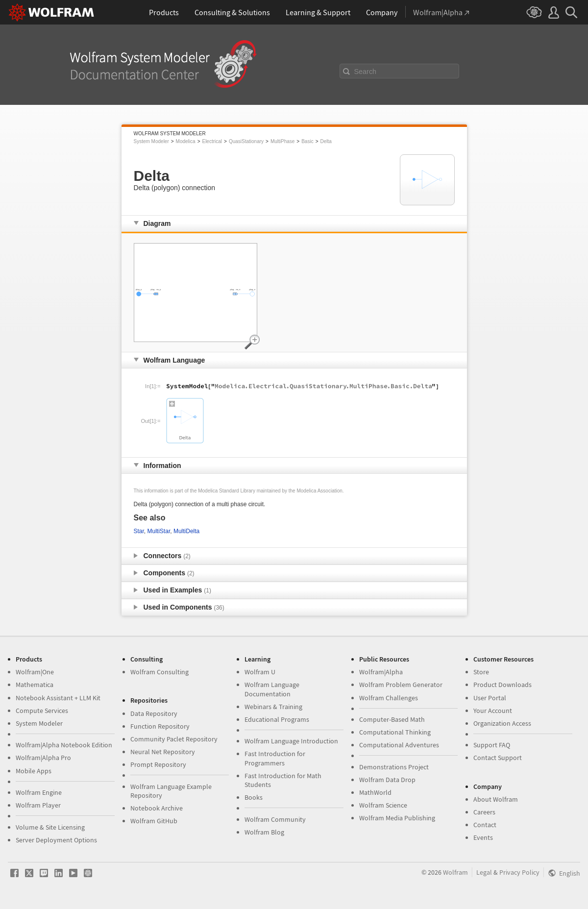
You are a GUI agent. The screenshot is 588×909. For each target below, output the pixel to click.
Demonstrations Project (394, 767)
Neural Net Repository (163, 752)
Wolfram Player (38, 805)
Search (366, 72)
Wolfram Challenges (389, 698)
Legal (484, 872)
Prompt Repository (158, 764)
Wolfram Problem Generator (401, 685)
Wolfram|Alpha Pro (43, 758)
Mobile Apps (34, 771)
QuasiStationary (246, 141)
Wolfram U (260, 672)
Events (483, 837)
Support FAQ (492, 745)
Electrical (212, 141)
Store (481, 672)
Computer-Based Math (392, 719)
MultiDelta (186, 531)
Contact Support (498, 758)
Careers (484, 812)
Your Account (493, 711)
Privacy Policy (519, 872)
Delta (326, 141)
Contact (485, 825)
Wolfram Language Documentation (272, 689)
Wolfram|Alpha (381, 672)
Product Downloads (502, 685)
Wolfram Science (383, 805)
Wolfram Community (275, 819)
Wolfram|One (35, 672)
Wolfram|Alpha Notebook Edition (64, 745)
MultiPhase (282, 141)
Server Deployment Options (56, 840)
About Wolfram (496, 799)
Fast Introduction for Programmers (275, 758)
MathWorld (375, 792)
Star (139, 531)
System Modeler (151, 141)
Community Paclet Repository (174, 739)
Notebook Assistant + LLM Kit (58, 698)
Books (254, 797)
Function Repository (160, 726)
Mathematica (35, 685)
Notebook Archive (157, 808)
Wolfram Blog (264, 832)
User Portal (490, 698)
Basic (307, 141)
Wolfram (455, 872)
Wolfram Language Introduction (291, 741)
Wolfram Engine (39, 792)
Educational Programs (277, 719)
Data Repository (154, 713)
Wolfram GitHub (154, 821)
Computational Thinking (395, 732)
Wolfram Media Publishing (397, 818)
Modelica (186, 141)
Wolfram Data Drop (387, 780)
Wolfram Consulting (159, 672)
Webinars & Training (273, 707)
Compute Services (42, 711)
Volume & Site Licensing (50, 827)
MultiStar (159, 531)
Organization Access (502, 723)
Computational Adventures (399, 745)
